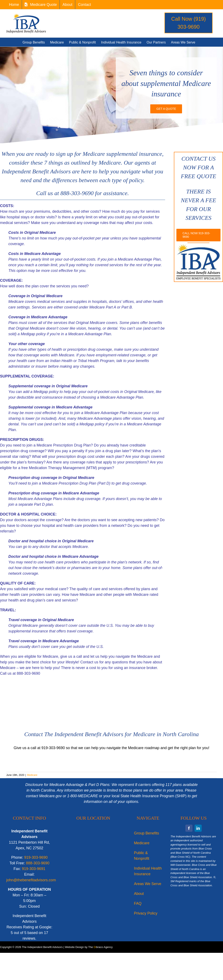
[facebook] (189, 828)
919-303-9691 (34, 869)
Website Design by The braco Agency (89, 947)
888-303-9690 (38, 863)
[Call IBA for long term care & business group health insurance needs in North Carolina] (198, 235)
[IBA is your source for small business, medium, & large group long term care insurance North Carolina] (166, 109)
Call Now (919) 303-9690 (188, 23)
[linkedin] (198, 828)
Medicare (32, 775)
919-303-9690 (36, 857)
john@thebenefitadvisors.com (31, 880)
